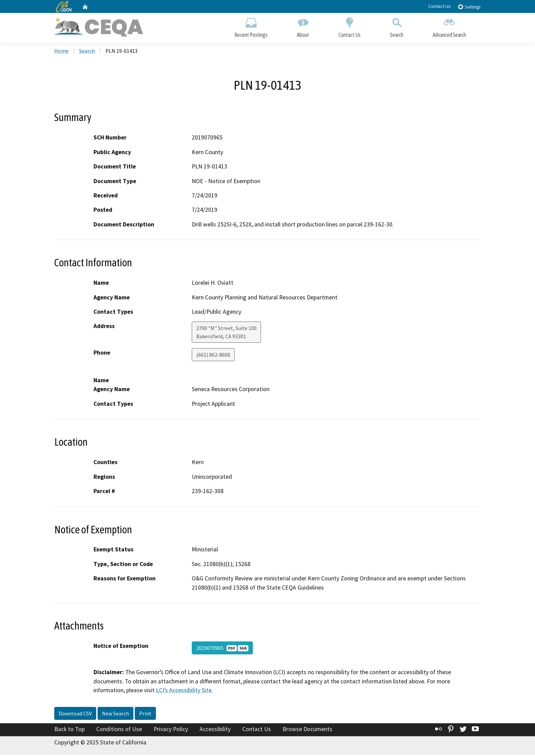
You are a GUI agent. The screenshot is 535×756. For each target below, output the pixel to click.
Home (61, 51)
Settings (469, 7)
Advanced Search (449, 26)
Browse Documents (307, 730)
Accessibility (215, 730)
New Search (115, 714)
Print (145, 714)
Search (397, 26)
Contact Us (439, 6)
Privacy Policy (171, 730)
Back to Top (69, 730)
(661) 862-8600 (213, 356)
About (303, 26)
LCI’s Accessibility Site (184, 691)
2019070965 (222, 649)
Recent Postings (251, 26)
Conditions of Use (119, 730)
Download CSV (75, 714)
